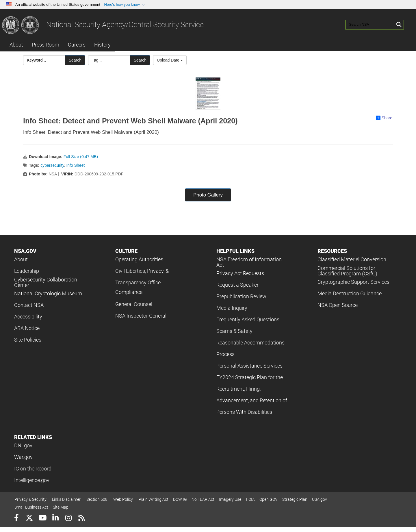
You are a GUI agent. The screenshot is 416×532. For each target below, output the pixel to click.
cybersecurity (52, 165)
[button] (125, 5)
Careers (77, 45)
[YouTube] (42, 519)
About (16, 45)
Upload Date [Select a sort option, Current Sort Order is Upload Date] (170, 60)
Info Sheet (75, 165)
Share (384, 118)
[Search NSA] (370, 25)
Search (75, 60)
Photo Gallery (208, 195)
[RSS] (81, 519)
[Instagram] (68, 519)
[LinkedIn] (55, 519)
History (102, 45)
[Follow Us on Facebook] (16, 519)
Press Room (45, 45)
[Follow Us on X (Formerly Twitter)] (29, 519)
